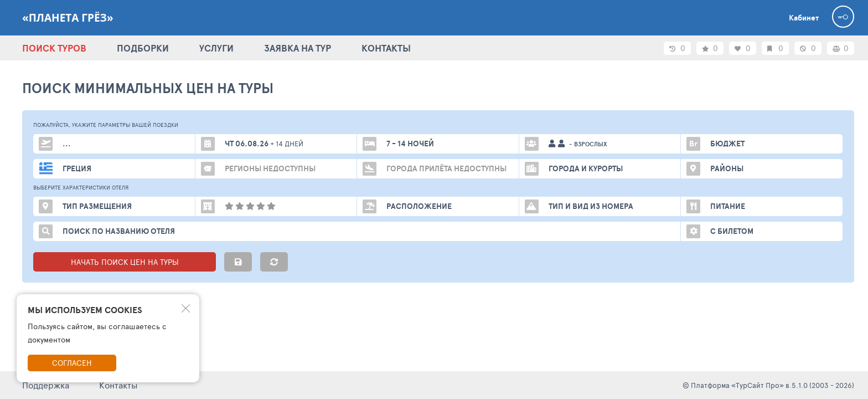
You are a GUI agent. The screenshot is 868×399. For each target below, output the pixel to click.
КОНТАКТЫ (386, 48)
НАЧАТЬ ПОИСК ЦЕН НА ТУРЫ (125, 262)
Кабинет (804, 18)
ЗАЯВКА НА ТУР (298, 48)
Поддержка (46, 385)
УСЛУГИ (216, 48)
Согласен (72, 363)
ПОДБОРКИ (143, 48)
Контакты (118, 385)
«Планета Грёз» (68, 18)
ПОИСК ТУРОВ (54, 48)
